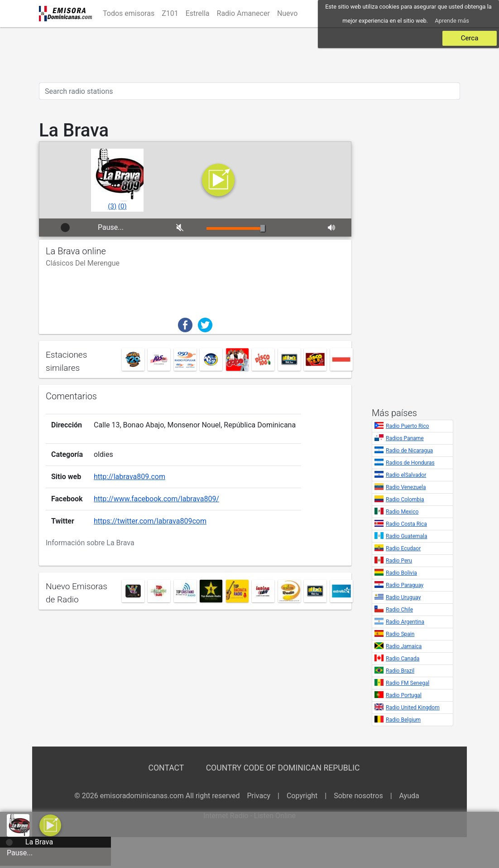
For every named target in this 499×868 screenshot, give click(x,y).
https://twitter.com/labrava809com (150, 518)
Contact (166, 768)
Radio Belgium (403, 720)
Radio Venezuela (406, 487)
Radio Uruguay (403, 597)
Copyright (302, 796)
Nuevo (287, 13)
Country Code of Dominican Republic (283, 768)
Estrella (198, 13)
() (112, 206)
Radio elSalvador (406, 475)
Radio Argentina (405, 622)
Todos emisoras (129, 13)
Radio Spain (400, 634)
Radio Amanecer (243, 13)
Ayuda (409, 796)
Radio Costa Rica (406, 524)
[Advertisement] (249, 55)
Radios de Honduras (410, 463)
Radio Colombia (405, 499)
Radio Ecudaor (403, 548)
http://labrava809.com (130, 473)
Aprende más (452, 21)
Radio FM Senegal (408, 683)
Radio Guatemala (407, 536)
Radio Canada (403, 659)
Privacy (259, 796)
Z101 (170, 13)
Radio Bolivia (401, 573)
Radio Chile (399, 610)
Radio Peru (399, 561)
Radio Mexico (402, 512)
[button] (50, 825)
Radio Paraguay (405, 585)
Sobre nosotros (358, 796)
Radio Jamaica (404, 646)
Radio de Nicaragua (409, 451)
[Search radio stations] (249, 91)
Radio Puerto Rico (407, 426)
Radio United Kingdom (413, 708)
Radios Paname (405, 438)
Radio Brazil (400, 671)
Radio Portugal (404, 695)
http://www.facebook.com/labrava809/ (156, 496)
